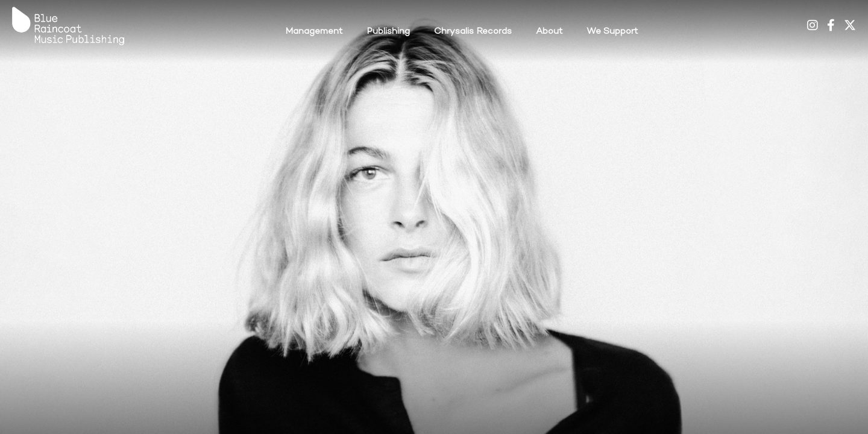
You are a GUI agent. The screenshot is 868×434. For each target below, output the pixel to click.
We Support (612, 31)
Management (314, 31)
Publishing (388, 31)
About (549, 31)
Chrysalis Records (473, 31)
